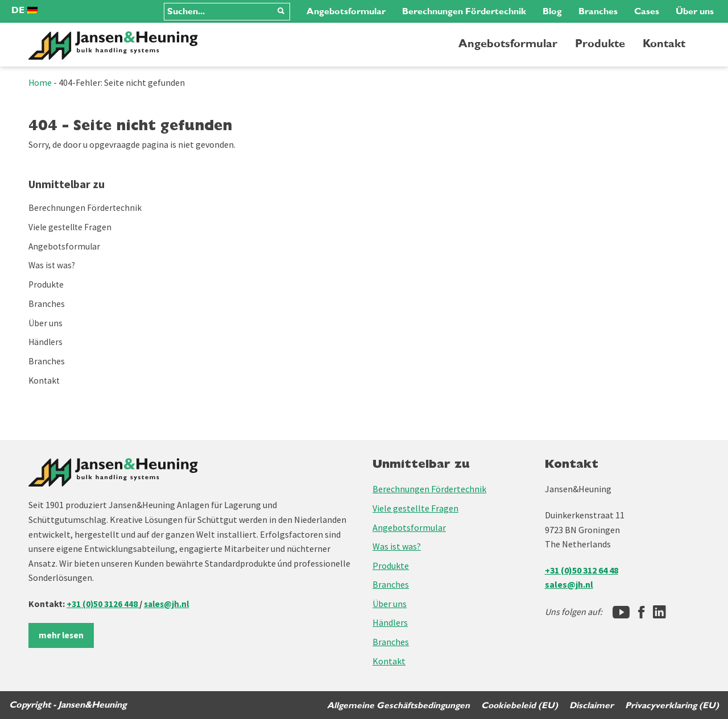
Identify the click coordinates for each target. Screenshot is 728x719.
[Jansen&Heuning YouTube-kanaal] (621, 612)
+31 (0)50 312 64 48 (582, 570)
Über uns (695, 11)
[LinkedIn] (659, 612)
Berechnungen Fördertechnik (464, 11)
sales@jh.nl (169, 603)
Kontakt (664, 44)
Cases (647, 11)
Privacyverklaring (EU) (672, 705)
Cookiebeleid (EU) (518, 705)
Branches (598, 11)
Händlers (46, 341)
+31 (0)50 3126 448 (103, 603)
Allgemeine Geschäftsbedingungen (395, 705)
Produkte (600, 44)
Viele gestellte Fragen (71, 227)
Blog (552, 11)
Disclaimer (591, 705)
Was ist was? (53, 265)
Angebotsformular (346, 11)
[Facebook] (641, 612)
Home (40, 82)
